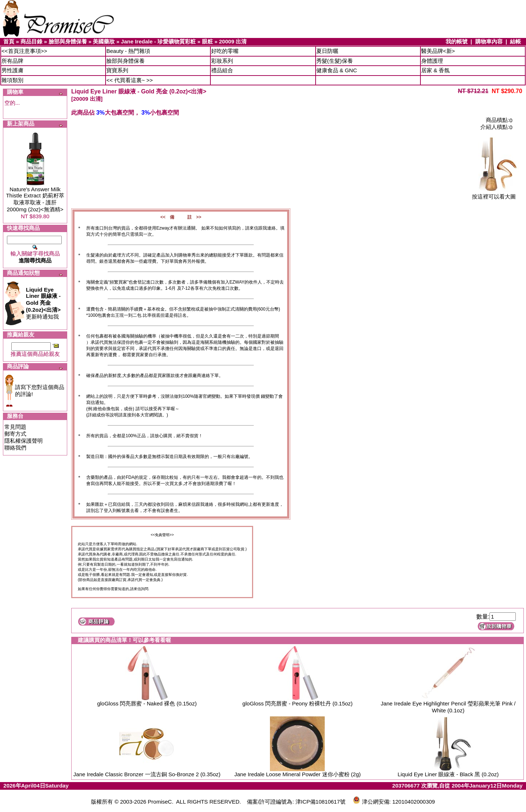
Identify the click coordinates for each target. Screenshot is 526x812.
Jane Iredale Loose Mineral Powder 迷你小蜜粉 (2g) (298, 774)
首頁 (9, 41)
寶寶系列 (117, 70)
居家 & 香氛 (435, 70)
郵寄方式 (15, 434)
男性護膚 (12, 70)
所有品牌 (12, 61)
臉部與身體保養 (68, 41)
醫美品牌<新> (438, 51)
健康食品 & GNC (337, 70)
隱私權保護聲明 (24, 441)
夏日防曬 (327, 51)
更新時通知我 (43, 303)
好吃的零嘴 (225, 51)
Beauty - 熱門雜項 (128, 51)
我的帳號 (457, 41)
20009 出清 (233, 41)
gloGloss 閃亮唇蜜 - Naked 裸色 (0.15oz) (147, 703)
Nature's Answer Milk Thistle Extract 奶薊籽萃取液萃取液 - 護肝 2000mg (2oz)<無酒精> (35, 199)
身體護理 (432, 61)
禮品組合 (222, 70)
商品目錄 (31, 41)
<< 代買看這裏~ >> (129, 80)
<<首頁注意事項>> (24, 51)
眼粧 (207, 41)
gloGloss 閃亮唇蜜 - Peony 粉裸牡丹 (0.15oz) (298, 703)
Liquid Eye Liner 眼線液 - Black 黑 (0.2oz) (448, 774)
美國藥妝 (104, 41)
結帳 (515, 41)
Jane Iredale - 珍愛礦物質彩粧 (158, 41)
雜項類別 (12, 80)
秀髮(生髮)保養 (335, 61)
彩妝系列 (222, 61)
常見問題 (15, 427)
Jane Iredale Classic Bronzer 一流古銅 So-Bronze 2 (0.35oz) (147, 774)
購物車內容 (489, 41)
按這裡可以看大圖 (494, 194)
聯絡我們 (15, 448)
